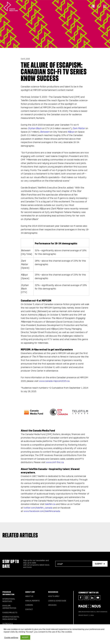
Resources (53, 592)
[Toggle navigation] (105, 6)
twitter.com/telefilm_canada (38, 508)
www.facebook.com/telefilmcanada (42, 511)
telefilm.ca (50, 504)
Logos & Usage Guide (57, 601)
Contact (29, 609)
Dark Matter (79, 128)
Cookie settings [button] (11, 638)
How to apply (54, 596)
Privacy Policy (83, 615)
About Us (29, 596)
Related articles (20, 535)
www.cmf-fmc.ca (55, 462)
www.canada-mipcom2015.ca (54, 381)
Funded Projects (10, 613)
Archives (52, 605)
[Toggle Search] (99, 6)
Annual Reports (32, 601)
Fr (93, 6)
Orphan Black (35, 128)
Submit (99, 564)
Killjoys (71, 132)
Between (45, 132)
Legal (92, 615)
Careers (29, 605)
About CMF (30, 592)
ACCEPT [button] (25, 637)
